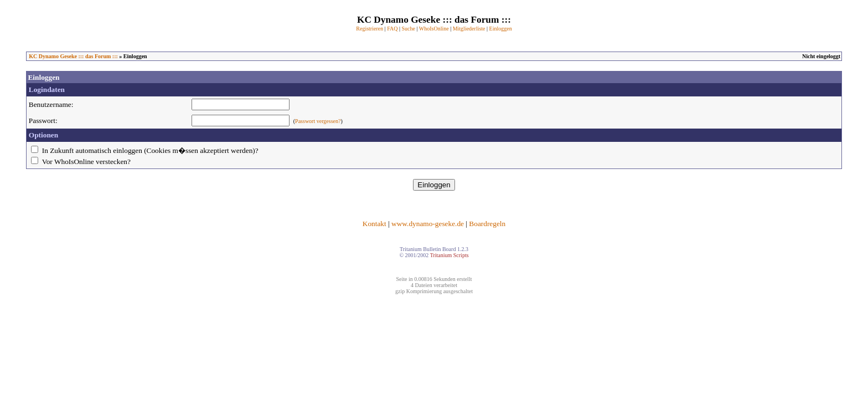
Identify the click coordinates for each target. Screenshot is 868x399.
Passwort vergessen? (318, 121)
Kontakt (374, 224)
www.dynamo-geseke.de (428, 224)
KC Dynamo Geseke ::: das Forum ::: (73, 56)
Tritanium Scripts (449, 255)
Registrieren (370, 29)
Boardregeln (487, 224)
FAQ (392, 29)
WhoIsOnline (434, 29)
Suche (408, 29)
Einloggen (501, 29)
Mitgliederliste (469, 29)
